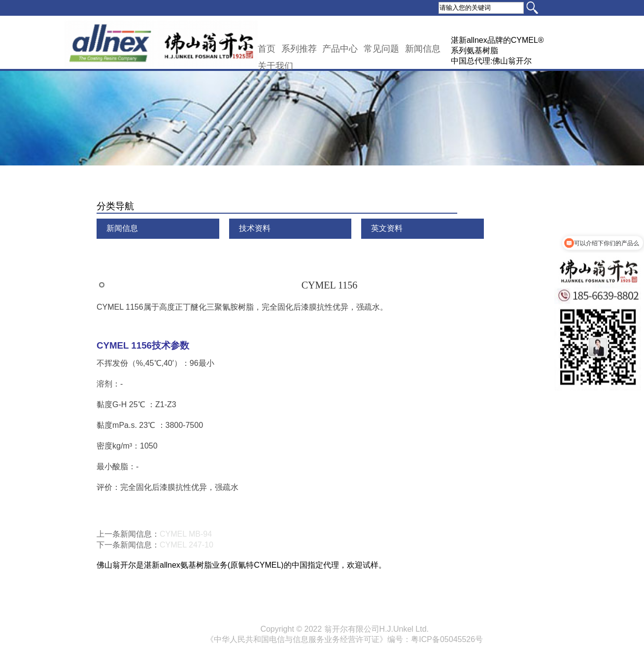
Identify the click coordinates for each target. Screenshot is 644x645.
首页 (267, 49)
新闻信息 (423, 49)
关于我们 (275, 66)
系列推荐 (299, 49)
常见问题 (381, 49)
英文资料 (387, 228)
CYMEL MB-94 (186, 534)
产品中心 (340, 49)
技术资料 (255, 228)
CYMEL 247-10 (186, 545)
